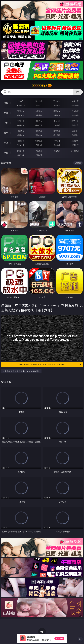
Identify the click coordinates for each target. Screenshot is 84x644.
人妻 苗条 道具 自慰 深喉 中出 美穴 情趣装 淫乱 (21, 371)
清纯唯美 (39, 135)
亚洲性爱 (21, 121)
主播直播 (57, 115)
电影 (6, 123)
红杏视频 (21, 155)
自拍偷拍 (39, 111)
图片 (6, 133)
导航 (6, 153)
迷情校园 (21, 145)
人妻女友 (57, 141)
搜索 (78, 92)
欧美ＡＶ (57, 111)
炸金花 (39, 105)
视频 (6, 113)
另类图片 (75, 135)
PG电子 (21, 101)
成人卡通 (57, 121)
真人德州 (39, 101)
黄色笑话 (57, 145)
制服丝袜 (21, 125)
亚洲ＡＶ (21, 111)
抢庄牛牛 (75, 105)
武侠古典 (75, 141)
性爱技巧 (75, 145)
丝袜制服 (39, 115)
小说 (6, 143)
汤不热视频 (75, 151)
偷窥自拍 (21, 131)
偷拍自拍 (39, 121)
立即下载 (59, 638)
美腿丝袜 (21, 135)
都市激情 (21, 141)
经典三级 (39, 125)
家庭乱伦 (39, 141)
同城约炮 (21, 151)
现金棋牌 (57, 105)
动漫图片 (75, 131)
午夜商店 (39, 151)
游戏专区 (75, 101)
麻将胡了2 (21, 105)
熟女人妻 (21, 115)
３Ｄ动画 (75, 111)
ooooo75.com (42, 86)
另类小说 (39, 145)
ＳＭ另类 (75, 115)
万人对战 (57, 101)
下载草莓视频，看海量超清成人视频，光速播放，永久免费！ (50, 364)
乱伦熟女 (57, 125)
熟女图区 (57, 135)
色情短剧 (39, 155)
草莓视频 (57, 151)
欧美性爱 (75, 121)
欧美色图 (57, 131)
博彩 (6, 103)
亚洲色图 (39, 131)
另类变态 (75, 125)
